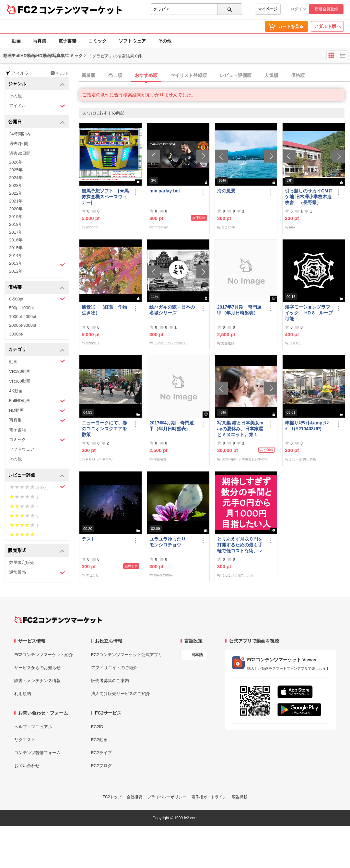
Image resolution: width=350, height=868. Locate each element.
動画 (16, 41)
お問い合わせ (27, 766)
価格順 (298, 75)
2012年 (16, 271)
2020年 (16, 209)
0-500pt (37, 299)
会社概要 (134, 797)
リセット (59, 73)
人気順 (271, 75)
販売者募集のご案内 (110, 681)
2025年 (16, 170)
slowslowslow (163, 575)
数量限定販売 (22, 562)
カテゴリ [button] (36, 350)
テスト (88, 539)
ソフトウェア (132, 41)
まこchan (228, 227)
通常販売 (37, 573)
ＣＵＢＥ (296, 343)
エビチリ (92, 575)
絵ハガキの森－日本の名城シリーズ (172, 310)
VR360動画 (20, 381)
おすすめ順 (146, 75)
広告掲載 (239, 797)
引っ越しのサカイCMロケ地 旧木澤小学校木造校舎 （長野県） (309, 197)
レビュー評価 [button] (36, 476)
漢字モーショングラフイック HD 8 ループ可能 (309, 313)
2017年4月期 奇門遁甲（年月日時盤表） (172, 426)
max (292, 227)
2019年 (16, 217)
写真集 (40, 41)
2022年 (16, 193)
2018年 (16, 224)
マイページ (268, 9)
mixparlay (161, 227)
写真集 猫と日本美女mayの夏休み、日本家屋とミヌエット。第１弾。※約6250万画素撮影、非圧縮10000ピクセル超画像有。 (240, 429)
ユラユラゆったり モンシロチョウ (172, 542)
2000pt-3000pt (23, 325)
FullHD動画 (37, 401)
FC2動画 (99, 740)
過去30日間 (20, 153)
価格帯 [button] (36, 288)
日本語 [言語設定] (197, 655)
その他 (165, 41)
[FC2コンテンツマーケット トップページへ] (58, 620)
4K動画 (16, 391)
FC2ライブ (101, 753)
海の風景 (226, 191)
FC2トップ (112, 797)
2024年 (16, 178)
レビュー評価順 (236, 75)
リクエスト (25, 740)
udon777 (92, 227)
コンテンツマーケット (81, 10)
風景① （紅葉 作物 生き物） (106, 310)
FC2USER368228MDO (170, 343)
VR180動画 (20, 371)
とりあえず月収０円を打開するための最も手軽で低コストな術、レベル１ (240, 545)
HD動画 (37, 411)
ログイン (298, 9)
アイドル (37, 106)
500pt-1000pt (22, 308)
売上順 (115, 75)
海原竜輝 (228, 343)
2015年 (16, 248)
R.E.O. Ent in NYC (99, 459)
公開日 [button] (36, 122)
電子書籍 (67, 41)
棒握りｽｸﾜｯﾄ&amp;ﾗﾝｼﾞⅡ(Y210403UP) (307, 426)
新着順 (88, 75)
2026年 (16, 162)
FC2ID (97, 727)
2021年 (16, 201)
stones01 (93, 343)
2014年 (16, 256)
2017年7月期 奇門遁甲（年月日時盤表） (239, 310)
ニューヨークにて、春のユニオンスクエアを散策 (104, 429)
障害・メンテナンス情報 (37, 681)
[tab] (215, 76)
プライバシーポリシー (167, 797)
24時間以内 (20, 134)
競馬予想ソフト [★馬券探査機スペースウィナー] (105, 197)
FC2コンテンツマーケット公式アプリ (127, 655)
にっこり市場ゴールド (238, 575)
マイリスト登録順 (189, 75)
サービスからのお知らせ (37, 668)
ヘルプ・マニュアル (33, 727)
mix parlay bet (165, 191)
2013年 (37, 264)
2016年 (16, 240)
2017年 (16, 232)
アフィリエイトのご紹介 (114, 668)
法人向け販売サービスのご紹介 (121, 694)
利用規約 (23, 694)
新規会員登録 (326, 9)
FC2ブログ (101, 766)
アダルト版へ (327, 26)
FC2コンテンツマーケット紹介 (44, 655)
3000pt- (16, 334)
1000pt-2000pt (23, 317)
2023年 (16, 185)
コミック (98, 41)
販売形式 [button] (36, 551)
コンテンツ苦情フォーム (37, 753)
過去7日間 (19, 144)
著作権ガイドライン (209, 797)
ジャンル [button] (36, 84)
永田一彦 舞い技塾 (303, 459)
